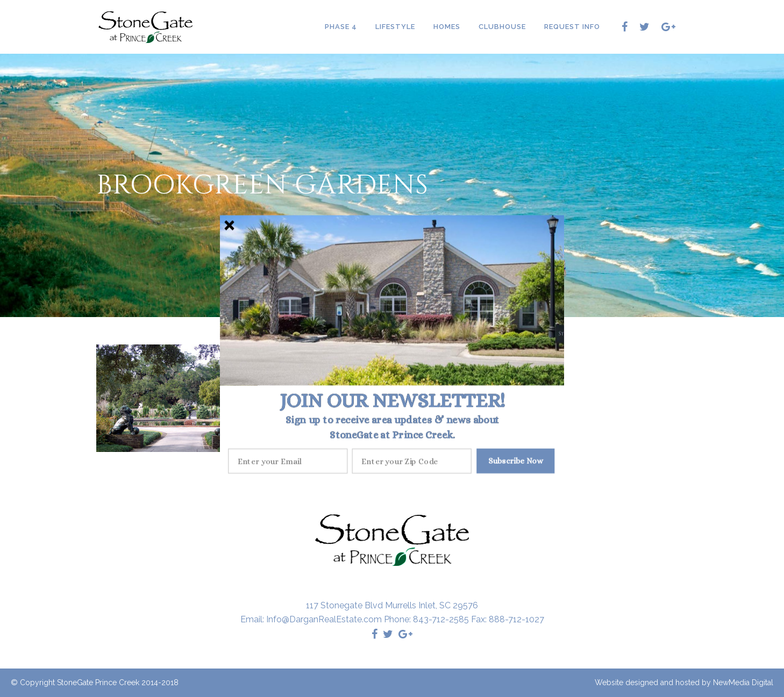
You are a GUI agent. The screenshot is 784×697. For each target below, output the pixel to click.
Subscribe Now (516, 460)
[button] (392, 400)
